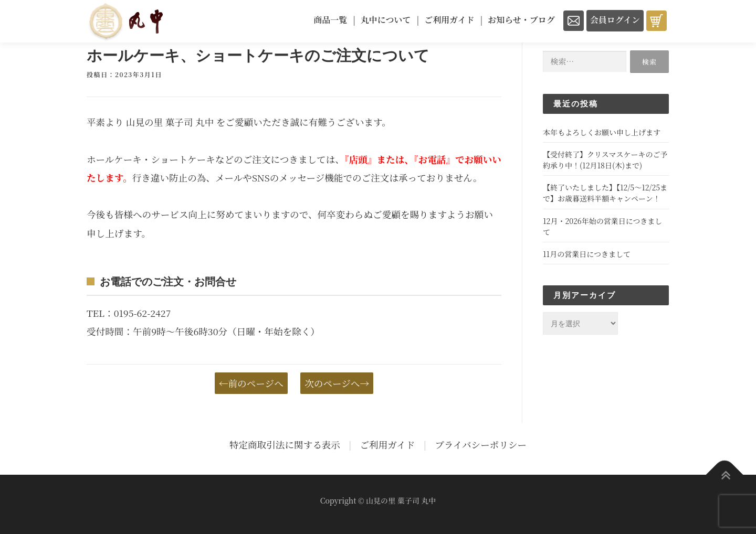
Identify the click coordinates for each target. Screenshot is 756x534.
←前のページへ (251, 383)
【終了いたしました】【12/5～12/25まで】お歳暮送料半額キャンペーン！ (605, 193)
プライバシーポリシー (481, 445)
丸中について (386, 20)
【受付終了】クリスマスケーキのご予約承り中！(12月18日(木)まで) (605, 160)
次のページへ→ (337, 383)
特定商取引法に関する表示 (285, 445)
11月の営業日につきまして (587, 254)
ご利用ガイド (449, 20)
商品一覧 (330, 20)
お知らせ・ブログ (521, 20)
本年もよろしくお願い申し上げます (602, 132)
